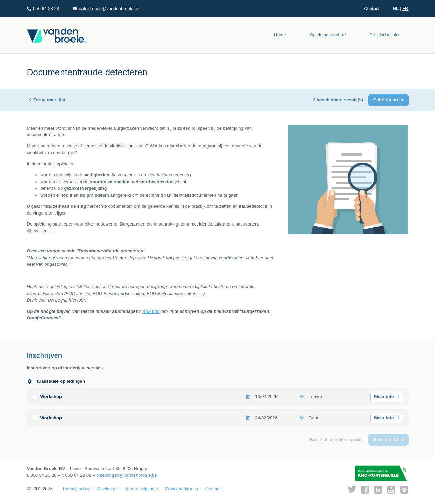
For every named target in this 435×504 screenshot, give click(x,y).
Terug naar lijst (50, 100)
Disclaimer (108, 489)
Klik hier (151, 311)
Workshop (51, 397)
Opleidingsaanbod (328, 35)
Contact (372, 8)
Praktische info (384, 35)
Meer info (384, 397)
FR (405, 8)
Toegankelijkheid (141, 489)
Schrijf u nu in (388, 100)
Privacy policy (77, 489)
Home (280, 35)
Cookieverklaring (182, 489)
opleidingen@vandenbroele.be (127, 475)
